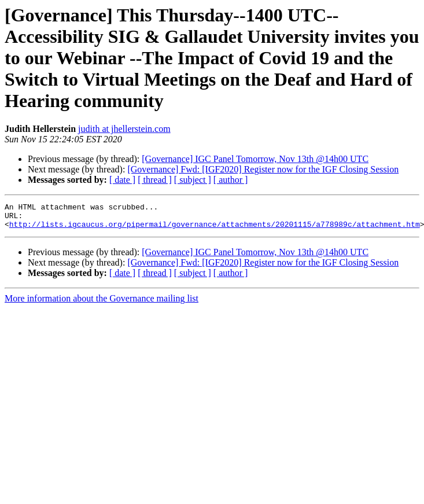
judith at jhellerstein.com (124, 129)
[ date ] (122, 180)
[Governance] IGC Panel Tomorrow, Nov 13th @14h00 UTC (255, 159)
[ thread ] (155, 180)
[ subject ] (193, 180)
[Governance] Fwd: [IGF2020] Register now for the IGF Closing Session (263, 169)
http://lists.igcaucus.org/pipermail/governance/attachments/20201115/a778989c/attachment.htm (215, 229)
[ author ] (231, 180)
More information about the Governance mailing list (102, 303)
